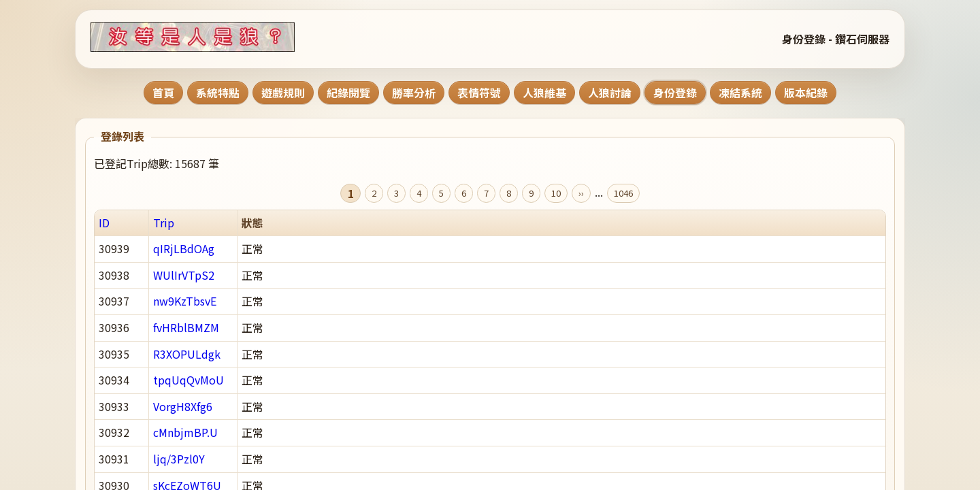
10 (556, 193)
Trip (164, 223)
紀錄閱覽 (348, 93)
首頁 (163, 93)
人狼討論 (610, 93)
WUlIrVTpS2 (184, 275)
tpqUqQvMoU (189, 380)
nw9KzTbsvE (185, 301)
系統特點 (218, 93)
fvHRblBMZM (186, 327)
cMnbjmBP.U (185, 432)
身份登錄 (675, 93)
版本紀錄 (806, 93)
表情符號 (479, 93)
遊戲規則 (283, 93)
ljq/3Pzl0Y (179, 459)
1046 (623, 193)
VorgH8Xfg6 (183, 406)
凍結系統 (740, 93)
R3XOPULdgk (187, 354)
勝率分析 (414, 93)
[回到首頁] (210, 37)
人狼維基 (544, 93)
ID (104, 223)
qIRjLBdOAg (184, 248)
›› (581, 193)
